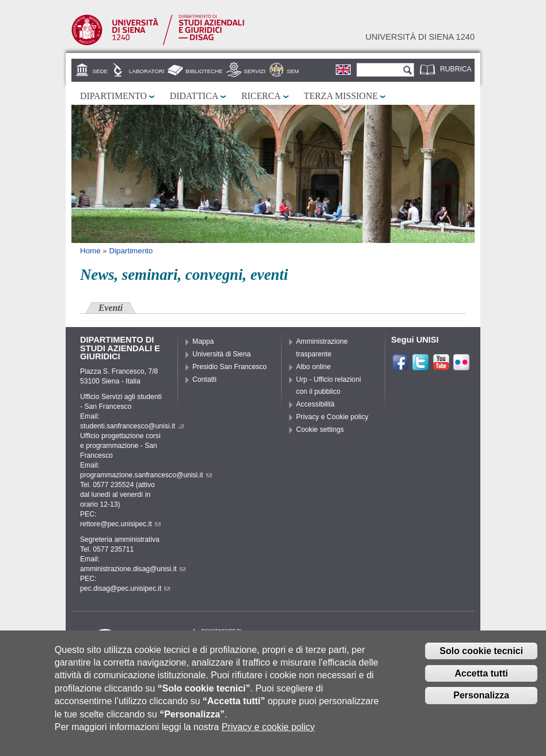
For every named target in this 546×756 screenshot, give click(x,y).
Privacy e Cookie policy (332, 417)
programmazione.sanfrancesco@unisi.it (146, 475)
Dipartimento (113, 96)
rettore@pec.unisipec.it (120, 524)
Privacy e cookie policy (268, 736)
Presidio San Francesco (230, 367)
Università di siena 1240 (420, 37)
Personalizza (481, 704)
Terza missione (341, 96)
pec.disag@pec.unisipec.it (125, 588)
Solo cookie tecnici (481, 660)
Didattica (194, 96)
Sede (100, 71)
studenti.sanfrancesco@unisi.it (132, 426)
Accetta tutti (481, 681)
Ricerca (261, 96)
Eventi (111, 308)
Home (90, 251)
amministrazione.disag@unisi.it (133, 569)
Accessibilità (315, 404)
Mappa (203, 341)
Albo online (313, 367)
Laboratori (147, 71)
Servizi (255, 71)
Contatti (204, 379)
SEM (293, 71)
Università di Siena (221, 354)
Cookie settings (320, 430)
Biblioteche (204, 71)
